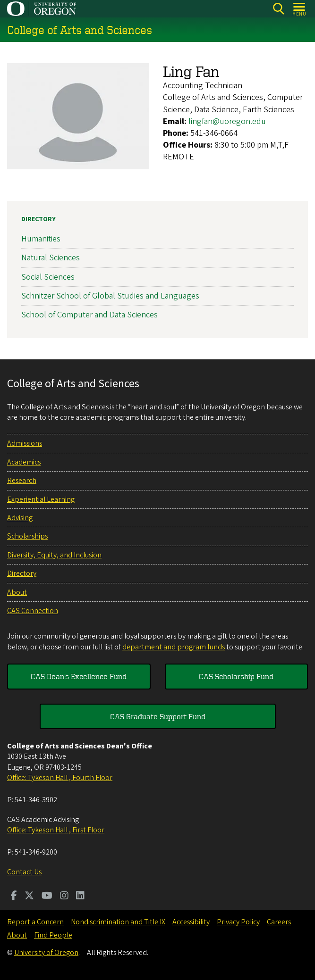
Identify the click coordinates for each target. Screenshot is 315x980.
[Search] (278, 9)
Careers (279, 922)
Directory (38, 219)
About (17, 592)
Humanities (41, 239)
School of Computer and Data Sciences (89, 315)
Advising (20, 518)
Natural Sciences (51, 258)
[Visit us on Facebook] (14, 897)
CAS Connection (33, 611)
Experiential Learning (41, 499)
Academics (24, 462)
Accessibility (191, 922)
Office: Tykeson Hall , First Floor (56, 830)
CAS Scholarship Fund (236, 676)
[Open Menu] (300, 9)
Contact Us (24, 872)
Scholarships (27, 536)
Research (22, 481)
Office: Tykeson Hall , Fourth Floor (60, 778)
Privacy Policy (238, 922)
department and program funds (174, 647)
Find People (53, 935)
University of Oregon (46, 953)
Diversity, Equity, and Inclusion (54, 555)
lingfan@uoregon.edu (227, 121)
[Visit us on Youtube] (47, 897)
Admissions (25, 443)
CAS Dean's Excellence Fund (79, 676)
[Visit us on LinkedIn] (80, 897)
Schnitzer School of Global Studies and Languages (110, 296)
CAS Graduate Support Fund (158, 716)
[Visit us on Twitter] (29, 897)
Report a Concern (35, 922)
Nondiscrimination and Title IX (118, 922)
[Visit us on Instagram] (64, 897)
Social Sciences (48, 277)
